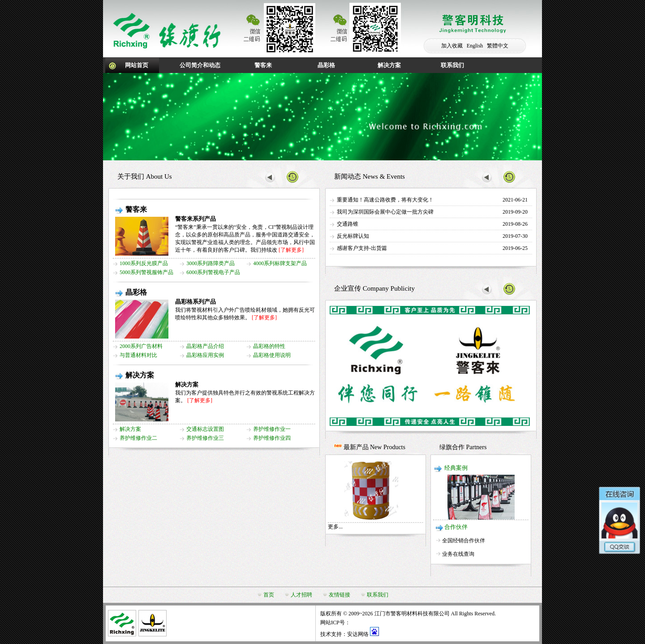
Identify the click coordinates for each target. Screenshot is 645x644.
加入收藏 (452, 46)
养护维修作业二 (138, 438)
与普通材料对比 (138, 355)
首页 (269, 595)
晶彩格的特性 (269, 346)
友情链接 (340, 595)
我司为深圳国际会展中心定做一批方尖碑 (385, 212)
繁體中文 (498, 46)
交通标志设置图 (205, 429)
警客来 (263, 65)
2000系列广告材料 (141, 346)
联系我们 (452, 65)
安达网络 (358, 634)
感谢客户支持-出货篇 (362, 248)
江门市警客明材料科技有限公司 (412, 614)
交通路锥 (348, 224)
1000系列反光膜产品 (144, 263)
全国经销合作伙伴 (464, 541)
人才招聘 (301, 595)
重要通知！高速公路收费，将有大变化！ (385, 200)
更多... (335, 527)
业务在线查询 (458, 554)
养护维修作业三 (205, 438)
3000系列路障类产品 (211, 263)
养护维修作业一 (272, 429)
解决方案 (389, 65)
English (475, 46)
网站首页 (137, 65)
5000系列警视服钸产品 (146, 272)
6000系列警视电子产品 (213, 272)
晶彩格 (326, 65)
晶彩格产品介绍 (205, 346)
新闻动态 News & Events (370, 176)
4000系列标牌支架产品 (280, 263)
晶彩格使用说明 (272, 355)
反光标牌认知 (353, 236)
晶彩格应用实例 (205, 355)
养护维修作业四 (272, 438)
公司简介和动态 (200, 65)
